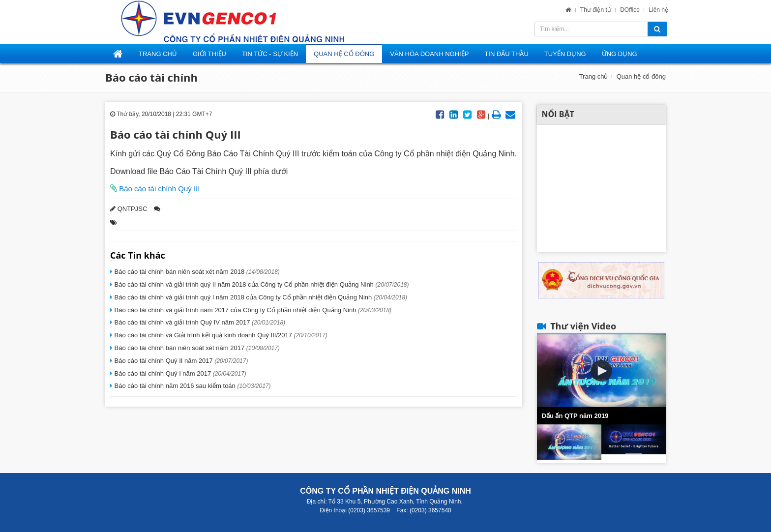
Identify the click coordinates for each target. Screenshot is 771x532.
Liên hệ (658, 10)
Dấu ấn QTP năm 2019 (575, 416)
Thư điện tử (596, 10)
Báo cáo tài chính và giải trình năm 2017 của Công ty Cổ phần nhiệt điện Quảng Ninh (252, 310)
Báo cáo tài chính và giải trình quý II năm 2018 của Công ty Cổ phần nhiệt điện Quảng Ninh (261, 284)
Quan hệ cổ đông (344, 54)
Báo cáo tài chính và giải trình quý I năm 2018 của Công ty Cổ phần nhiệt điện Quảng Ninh (260, 297)
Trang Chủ (158, 54)
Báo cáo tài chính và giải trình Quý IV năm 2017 (199, 322)
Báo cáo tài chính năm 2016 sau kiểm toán (192, 386)
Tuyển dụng (565, 54)
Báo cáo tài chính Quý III (158, 189)
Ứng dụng (620, 54)
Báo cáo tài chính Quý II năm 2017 (180, 361)
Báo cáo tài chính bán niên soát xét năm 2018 (196, 272)
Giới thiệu (209, 54)
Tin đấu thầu (506, 54)
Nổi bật (558, 114)
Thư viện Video (583, 326)
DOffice (631, 10)
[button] (601, 371)
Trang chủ (594, 76)
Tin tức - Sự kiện (270, 54)
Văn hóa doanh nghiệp (429, 54)
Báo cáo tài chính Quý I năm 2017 (179, 373)
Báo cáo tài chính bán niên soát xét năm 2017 (196, 348)
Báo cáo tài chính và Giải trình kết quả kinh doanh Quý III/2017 (220, 335)
